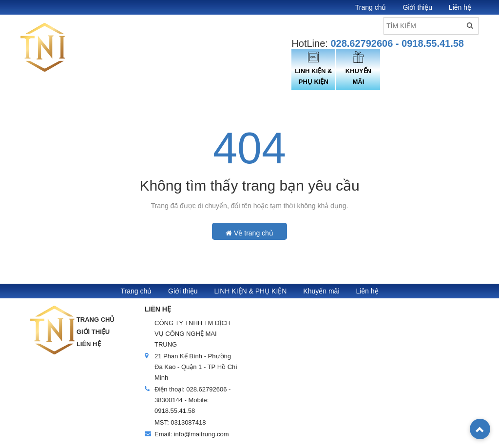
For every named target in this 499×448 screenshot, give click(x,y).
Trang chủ (371, 7)
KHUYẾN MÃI (358, 68)
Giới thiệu (417, 7)
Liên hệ (460, 7)
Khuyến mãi (321, 291)
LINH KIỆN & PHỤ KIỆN (313, 68)
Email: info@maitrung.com (192, 434)
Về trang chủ (249, 233)
